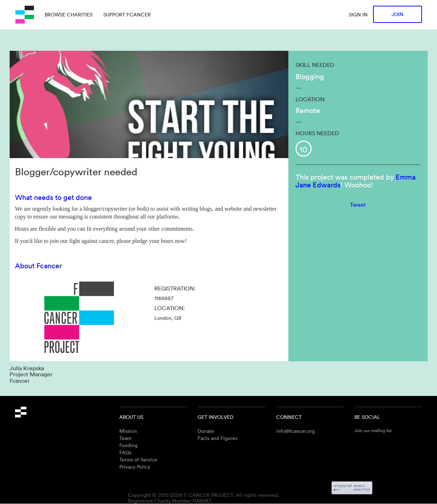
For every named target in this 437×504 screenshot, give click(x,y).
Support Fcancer (127, 14)
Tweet (358, 205)
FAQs (125, 452)
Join (398, 14)
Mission (128, 431)
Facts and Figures (217, 438)
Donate (206, 431)
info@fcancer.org (296, 431)
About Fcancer (38, 265)
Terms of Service (138, 459)
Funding (128, 445)
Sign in (358, 14)
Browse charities (69, 14)
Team (125, 438)
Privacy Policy (135, 467)
